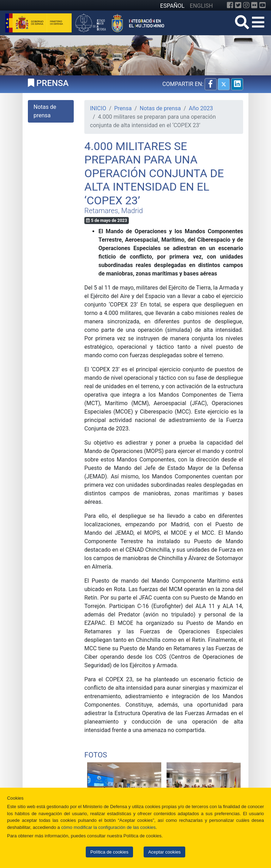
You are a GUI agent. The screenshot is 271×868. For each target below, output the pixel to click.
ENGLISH (201, 6)
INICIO (98, 108)
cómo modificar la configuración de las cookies (108, 827)
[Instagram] (246, 5)
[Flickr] (254, 5)
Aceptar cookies (164, 852)
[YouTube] (263, 5)
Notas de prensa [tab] (45, 111)
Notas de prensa (160, 108)
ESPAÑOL (172, 6)
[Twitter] (238, 5)
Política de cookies (109, 852)
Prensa (123, 108)
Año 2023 (201, 108)
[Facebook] (230, 5)
